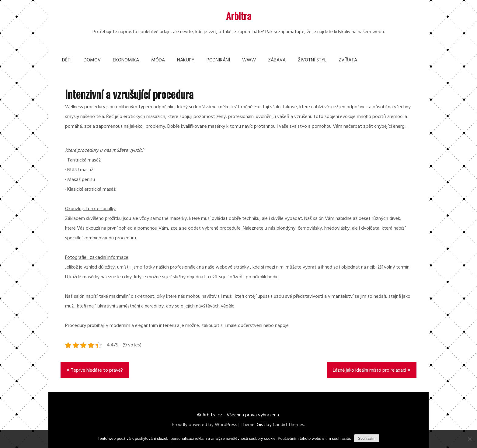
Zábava (277, 60)
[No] (469, 439)
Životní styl (312, 60)
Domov (92, 60)
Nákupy (186, 60)
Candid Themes (289, 425)
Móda (158, 60)
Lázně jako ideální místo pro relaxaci (369, 370)
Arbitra (239, 16)
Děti (67, 60)
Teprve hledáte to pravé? (97, 370)
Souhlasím (367, 439)
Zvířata (348, 60)
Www (249, 60)
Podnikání (218, 60)
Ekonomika (126, 60)
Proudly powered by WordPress (205, 425)
